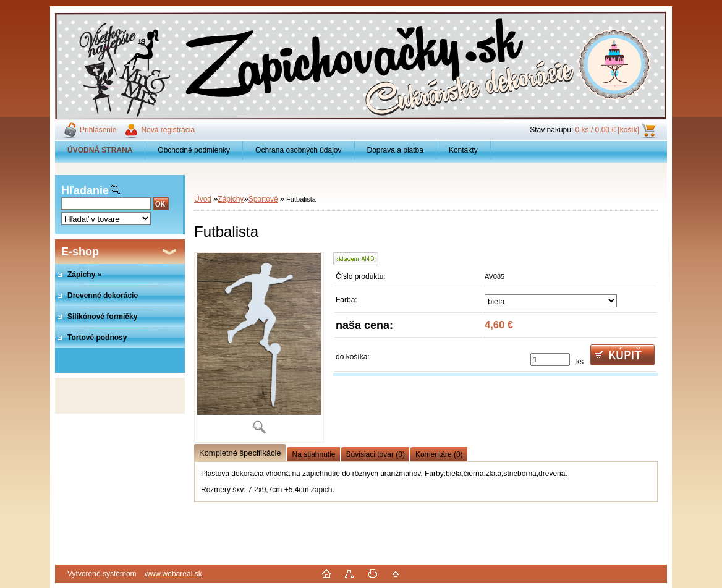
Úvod (203, 199)
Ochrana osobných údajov (298, 150)
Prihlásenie (98, 130)
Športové (263, 199)
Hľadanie (85, 190)
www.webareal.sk (173, 574)
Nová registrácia (168, 130)
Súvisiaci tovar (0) (376, 454)
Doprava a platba (395, 150)
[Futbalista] (259, 347)
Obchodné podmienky (194, 150)
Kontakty (463, 150)
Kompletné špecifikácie (240, 453)
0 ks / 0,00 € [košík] (607, 130)
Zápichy (231, 199)
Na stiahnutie (313, 454)
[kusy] (550, 360)
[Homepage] (100, 150)
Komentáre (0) (439, 454)
